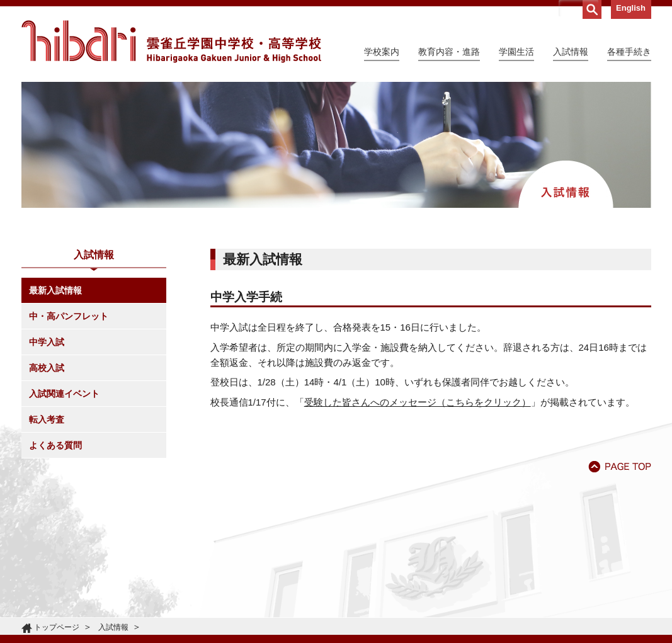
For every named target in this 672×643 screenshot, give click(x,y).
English (631, 8)
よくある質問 (55, 445)
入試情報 (113, 627)
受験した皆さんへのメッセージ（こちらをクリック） (418, 402)
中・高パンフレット (69, 316)
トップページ (57, 627)
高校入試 (47, 368)
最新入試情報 (55, 290)
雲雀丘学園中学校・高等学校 (171, 42)
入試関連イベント (64, 394)
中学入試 (47, 342)
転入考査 (47, 419)
